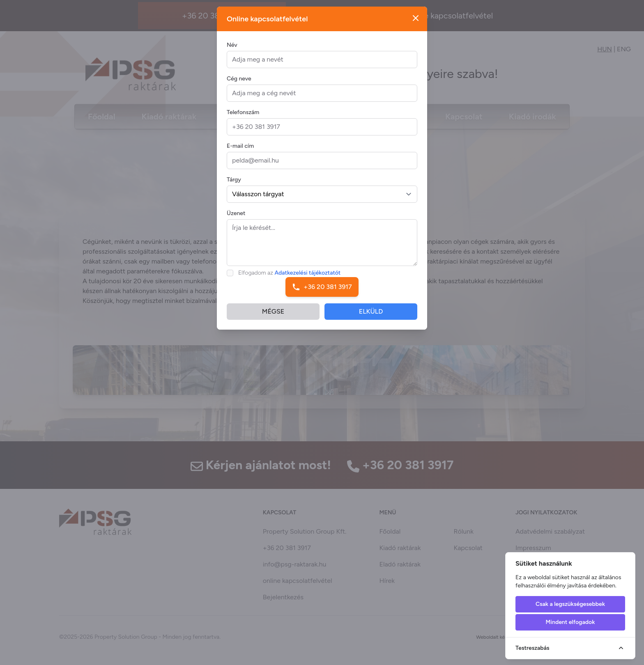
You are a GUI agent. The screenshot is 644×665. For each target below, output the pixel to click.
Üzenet (236, 220)
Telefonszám (243, 119)
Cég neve (239, 85)
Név (232, 52)
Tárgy (234, 186)
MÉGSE (273, 318)
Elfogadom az (289, 279)
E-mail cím (240, 152)
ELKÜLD (371, 318)
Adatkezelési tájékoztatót (308, 279)
